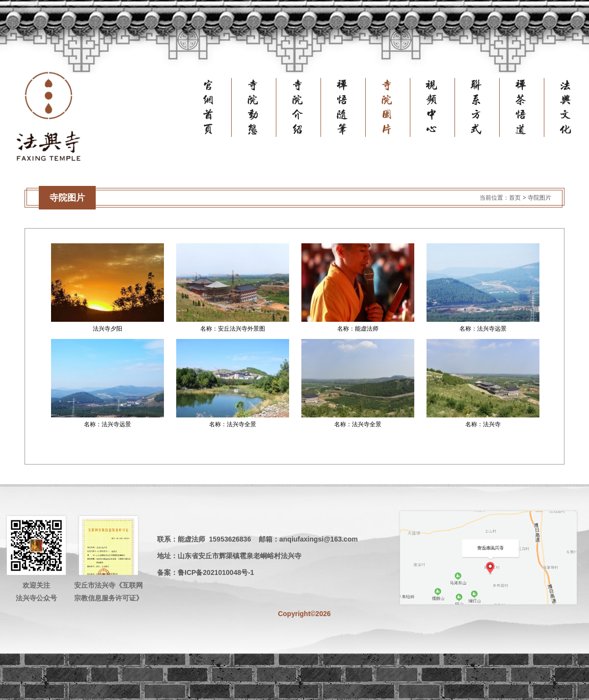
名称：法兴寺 (483, 424)
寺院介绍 (307, 107)
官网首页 (218, 107)
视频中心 (441, 107)
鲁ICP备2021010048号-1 (216, 572)
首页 (515, 198)
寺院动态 (263, 107)
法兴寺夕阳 (107, 329)
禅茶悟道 (531, 107)
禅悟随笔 (352, 107)
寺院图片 (397, 107)
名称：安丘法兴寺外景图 (233, 329)
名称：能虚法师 (358, 329)
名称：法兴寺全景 (233, 424)
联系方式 (486, 107)
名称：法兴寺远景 (483, 329)
